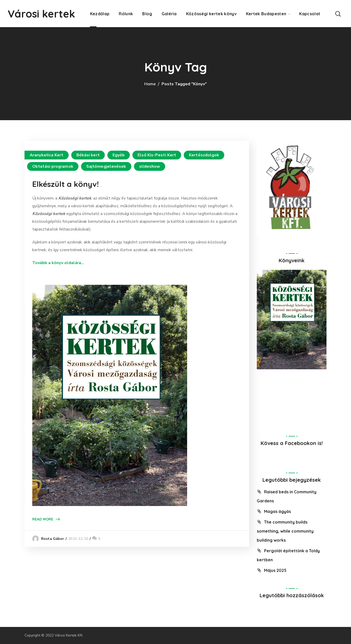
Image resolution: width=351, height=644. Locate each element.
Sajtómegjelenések (106, 166)
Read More (43, 519)
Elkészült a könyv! (66, 184)
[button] (338, 14)
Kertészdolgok (204, 155)
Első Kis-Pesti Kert (157, 155)
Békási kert (88, 155)
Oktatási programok (53, 166)
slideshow (150, 166)
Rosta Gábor (53, 539)
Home (150, 84)
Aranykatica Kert (47, 155)
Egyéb (119, 155)
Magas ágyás (277, 511)
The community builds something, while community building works (285, 531)
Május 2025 (275, 570)
